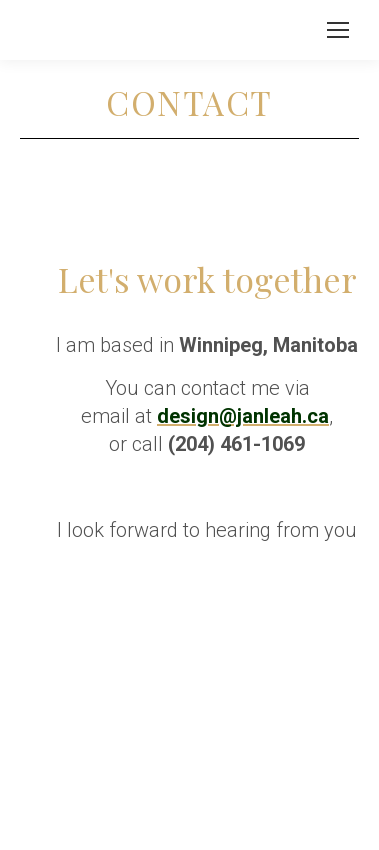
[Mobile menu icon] (338, 30)
